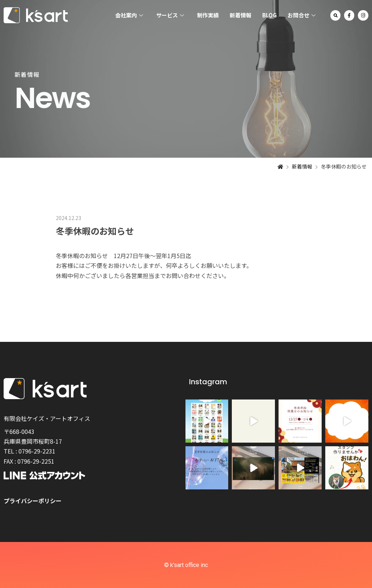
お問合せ (302, 15)
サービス (170, 15)
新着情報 (241, 15)
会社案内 (129, 15)
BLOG (269, 15)
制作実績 (208, 15)
